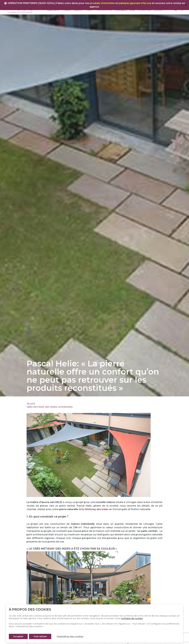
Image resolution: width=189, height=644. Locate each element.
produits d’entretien (102, 3)
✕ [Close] (186, 5)
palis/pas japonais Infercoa (135, 3)
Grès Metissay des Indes (42, 407)
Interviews (65, 407)
